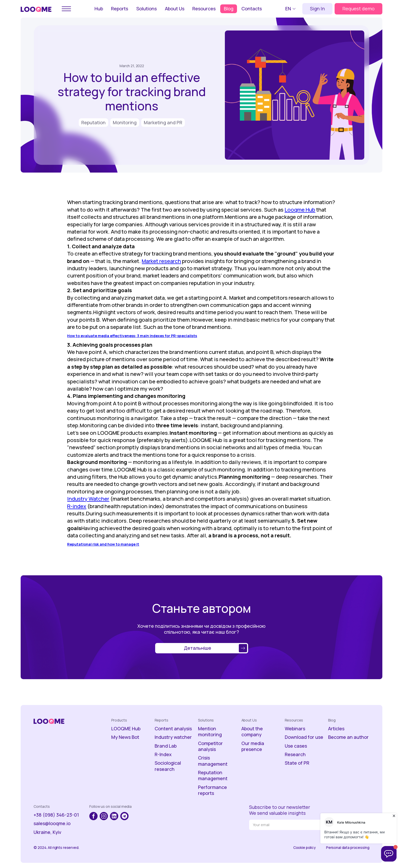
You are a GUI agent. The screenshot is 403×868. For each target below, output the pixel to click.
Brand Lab (166, 746)
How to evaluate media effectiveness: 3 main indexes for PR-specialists (132, 336)
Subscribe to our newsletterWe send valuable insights (280, 810)
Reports (120, 9)
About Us (175, 9)
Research (295, 754)
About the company (252, 732)
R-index (77, 506)
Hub (99, 9)
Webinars (295, 729)
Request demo (358, 9)
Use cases (296, 746)
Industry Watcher (88, 499)
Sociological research (168, 766)
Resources (204, 9)
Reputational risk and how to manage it (103, 544)
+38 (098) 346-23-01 (56, 815)
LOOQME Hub (126, 729)
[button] (291, 9)
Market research (161, 261)
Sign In (317, 9)
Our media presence (253, 746)
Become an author (348, 737)
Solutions (147, 9)
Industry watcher (173, 737)
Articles (336, 729)
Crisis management (213, 761)
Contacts (252, 9)
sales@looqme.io (52, 823)
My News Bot (125, 737)
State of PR (297, 763)
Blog (229, 9)
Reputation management (213, 776)
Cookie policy (305, 848)
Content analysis (173, 729)
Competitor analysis (210, 746)
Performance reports (212, 790)
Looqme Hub (300, 210)
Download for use (304, 737)
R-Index (163, 754)
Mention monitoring (210, 732)
